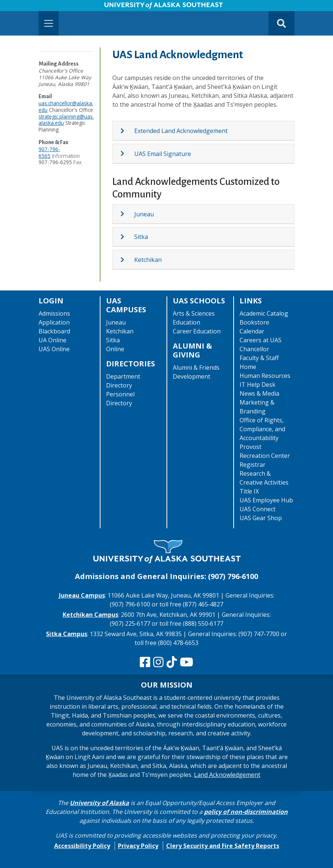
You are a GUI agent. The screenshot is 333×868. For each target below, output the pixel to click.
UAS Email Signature (163, 154)
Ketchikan (148, 260)
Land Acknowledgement (227, 775)
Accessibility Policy (82, 846)
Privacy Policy (138, 846)
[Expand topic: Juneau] (127, 214)
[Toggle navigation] (49, 23)
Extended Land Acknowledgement (181, 131)
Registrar (253, 465)
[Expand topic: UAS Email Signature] (127, 153)
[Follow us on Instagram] (158, 662)
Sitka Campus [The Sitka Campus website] (67, 634)
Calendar (252, 331)
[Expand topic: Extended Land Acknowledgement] (127, 131)
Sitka (141, 237)
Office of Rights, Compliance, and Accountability (262, 429)
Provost (250, 447)
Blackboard (54, 331)
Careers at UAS (261, 340)
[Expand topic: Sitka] (127, 237)
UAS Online (54, 349)
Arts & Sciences (194, 313)
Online (115, 349)
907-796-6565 (49, 152)
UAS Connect (258, 509)
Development (192, 376)
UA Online (52, 340)
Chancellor (254, 349)
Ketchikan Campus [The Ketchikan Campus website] (90, 615)
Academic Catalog (264, 313)
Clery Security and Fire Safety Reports (223, 846)
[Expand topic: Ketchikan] (127, 260)
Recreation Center (265, 456)
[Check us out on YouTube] (187, 662)
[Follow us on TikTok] (172, 662)
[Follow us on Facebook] (145, 662)
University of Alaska (99, 803)
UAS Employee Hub (266, 500)
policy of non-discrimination (246, 812)
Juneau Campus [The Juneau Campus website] (82, 595)
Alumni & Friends (196, 368)
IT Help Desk (258, 385)
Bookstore (254, 322)
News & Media (259, 393)
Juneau (144, 214)
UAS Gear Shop (261, 518)
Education (187, 322)
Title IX (249, 491)
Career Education (197, 331)
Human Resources (265, 376)
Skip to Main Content (35, 7)
